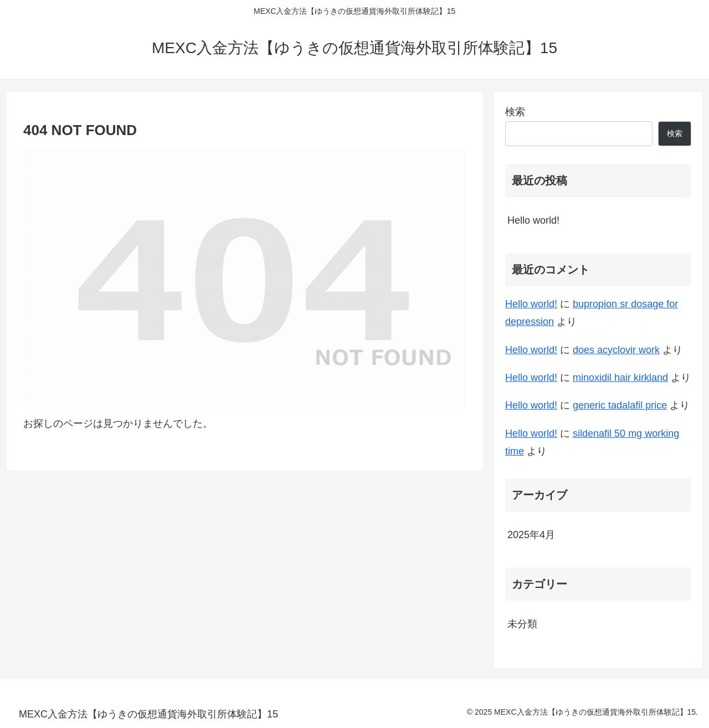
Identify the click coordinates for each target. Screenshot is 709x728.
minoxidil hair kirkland (620, 378)
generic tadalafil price (620, 405)
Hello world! (533, 220)
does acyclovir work (616, 350)
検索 (515, 112)
